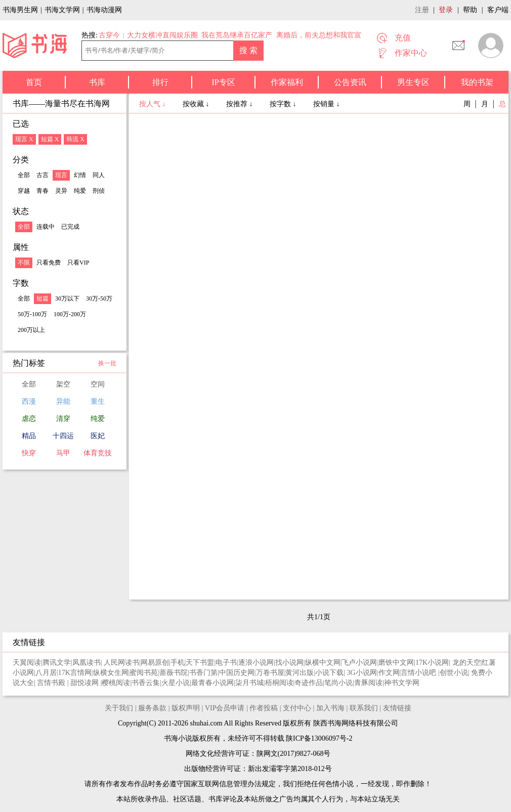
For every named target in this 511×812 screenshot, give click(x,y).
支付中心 (297, 708)
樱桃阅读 (116, 683)
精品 (29, 436)
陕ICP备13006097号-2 (318, 738)
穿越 (24, 191)
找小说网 (289, 663)
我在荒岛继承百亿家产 (237, 35)
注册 (422, 10)
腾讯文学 (57, 663)
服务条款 (152, 708)
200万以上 (31, 330)
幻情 (80, 175)
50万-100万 (32, 314)
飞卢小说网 (359, 663)
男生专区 (413, 82)
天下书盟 (200, 663)
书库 (97, 82)
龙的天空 (466, 663)
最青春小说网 (212, 683)
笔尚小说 (338, 683)
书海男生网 (20, 10)
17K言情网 (75, 673)
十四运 (63, 436)
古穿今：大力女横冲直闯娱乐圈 (148, 35)
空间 (98, 384)
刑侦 (99, 191)
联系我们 (364, 708)
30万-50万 (99, 298)
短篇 (42, 298)
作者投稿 (264, 708)
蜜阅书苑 (144, 673)
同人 (99, 175)
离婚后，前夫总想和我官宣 (319, 35)
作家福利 (287, 82)
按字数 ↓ (284, 104)
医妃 (98, 436)
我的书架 (477, 82)
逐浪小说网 (256, 663)
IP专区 (223, 82)
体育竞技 (98, 453)
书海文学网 (62, 10)
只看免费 (49, 263)
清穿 (63, 419)
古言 (42, 175)
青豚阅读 (368, 683)
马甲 (63, 453)
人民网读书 (121, 663)
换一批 (107, 363)
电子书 (226, 663)
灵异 (61, 191)
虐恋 (29, 419)
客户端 (498, 10)
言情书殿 (52, 683)
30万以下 (67, 298)
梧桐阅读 (279, 683)
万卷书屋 (270, 673)
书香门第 (203, 673)
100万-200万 (70, 314)
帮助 (470, 10)
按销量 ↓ (327, 104)
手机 (178, 663)
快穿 (29, 453)
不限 (24, 263)
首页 (34, 82)
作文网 (389, 673)
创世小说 (454, 673)
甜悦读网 (86, 683)
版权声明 (186, 708)
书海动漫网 (104, 10)
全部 (24, 175)
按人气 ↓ (153, 104)
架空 (63, 384)
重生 (98, 401)
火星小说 (176, 683)
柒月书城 (249, 683)
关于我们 (119, 708)
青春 (42, 191)
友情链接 (397, 708)
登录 (446, 10)
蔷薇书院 (174, 673)
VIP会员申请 (225, 708)
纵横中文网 (323, 663)
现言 (61, 175)
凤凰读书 (87, 663)
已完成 (70, 227)
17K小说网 (432, 663)
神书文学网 (402, 683)
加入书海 (330, 708)
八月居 (46, 673)
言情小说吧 (419, 673)
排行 (160, 82)
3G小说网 (362, 673)
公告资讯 (350, 82)
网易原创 (155, 663)
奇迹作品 (309, 683)
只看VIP (78, 263)
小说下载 (329, 673)
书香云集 (146, 683)
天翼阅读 (27, 663)
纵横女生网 (111, 673)
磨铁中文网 (396, 663)
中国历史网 (237, 673)
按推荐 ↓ (240, 104)
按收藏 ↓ (197, 104)
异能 (63, 401)
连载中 (46, 227)
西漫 (29, 401)
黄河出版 (300, 673)
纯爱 (80, 191)
